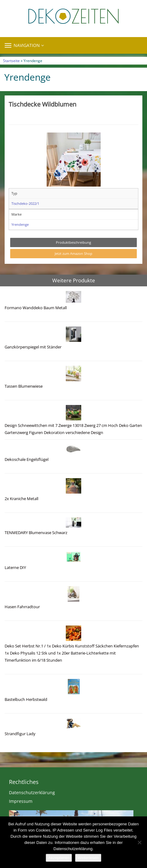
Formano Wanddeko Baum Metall (36, 308)
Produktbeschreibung (73, 242)
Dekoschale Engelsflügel (27, 459)
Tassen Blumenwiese (24, 386)
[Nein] (139, 842)
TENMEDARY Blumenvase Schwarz (36, 533)
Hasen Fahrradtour (22, 607)
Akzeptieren (59, 858)
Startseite (11, 61)
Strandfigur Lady (20, 734)
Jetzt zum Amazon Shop (73, 253)
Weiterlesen (88, 858)
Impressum (21, 801)
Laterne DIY (15, 568)
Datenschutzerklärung (32, 792)
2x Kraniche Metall (21, 499)
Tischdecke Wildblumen (42, 104)
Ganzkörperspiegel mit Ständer (33, 347)
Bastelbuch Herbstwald (26, 699)
